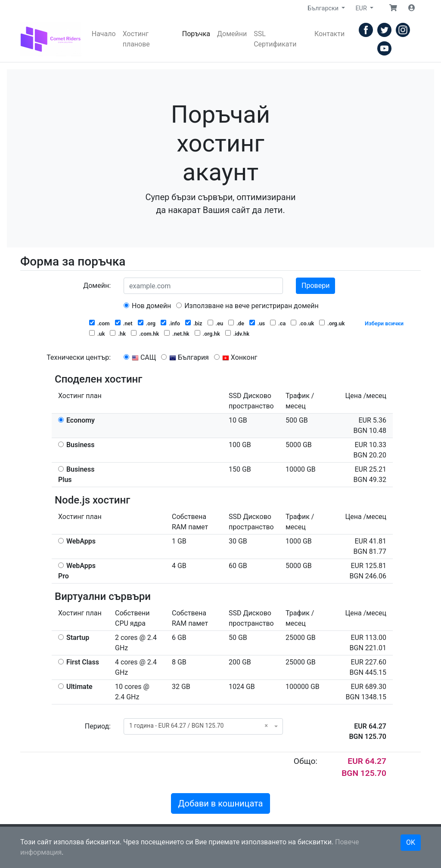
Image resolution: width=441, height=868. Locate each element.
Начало (104, 34)
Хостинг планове (136, 39)
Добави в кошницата (221, 803)
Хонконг (236, 357)
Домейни (232, 34)
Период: (98, 726)
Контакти (329, 34)
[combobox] (203, 726)
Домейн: (97, 286)
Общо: (306, 761)
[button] (393, 8)
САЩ (140, 357)
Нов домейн (147, 306)
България (185, 357)
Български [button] (324, 8)
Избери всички (384, 323)
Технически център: (79, 357)
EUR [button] (362, 8)
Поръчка (196, 34)
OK (411, 842)
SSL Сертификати (275, 39)
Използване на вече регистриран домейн (247, 306)
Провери (315, 286)
